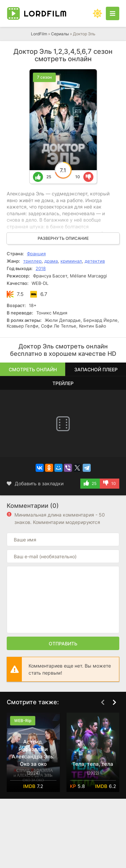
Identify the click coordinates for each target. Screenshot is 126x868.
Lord (45, 13)
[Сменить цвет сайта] (97, 13)
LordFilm (39, 34)
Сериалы (60, 34)
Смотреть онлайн (33, 369)
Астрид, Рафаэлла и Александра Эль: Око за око (33, 753)
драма (51, 261)
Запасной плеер (96, 369)
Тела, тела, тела (93, 764)
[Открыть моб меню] (113, 13)
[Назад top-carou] (102, 703)
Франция (36, 254)
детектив (95, 261)
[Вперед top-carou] (114, 703)
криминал (71, 261)
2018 (41, 268)
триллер (32, 261)
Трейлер (63, 383)
